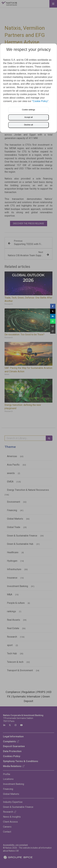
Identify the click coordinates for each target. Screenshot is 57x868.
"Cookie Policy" (40, 101)
